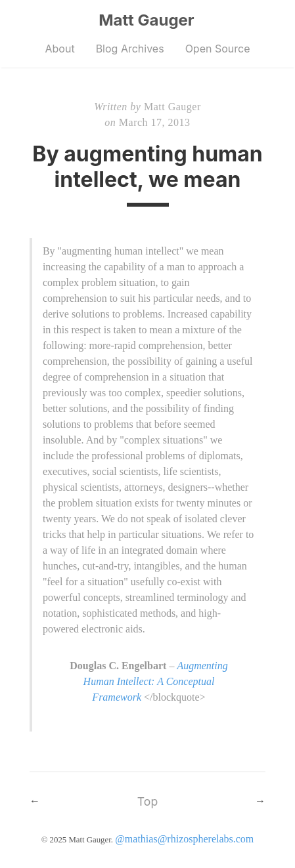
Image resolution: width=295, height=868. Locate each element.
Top (147, 801)
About (60, 49)
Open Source (218, 49)
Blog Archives (130, 49)
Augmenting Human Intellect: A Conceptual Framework (156, 681)
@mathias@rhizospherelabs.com (184, 839)
